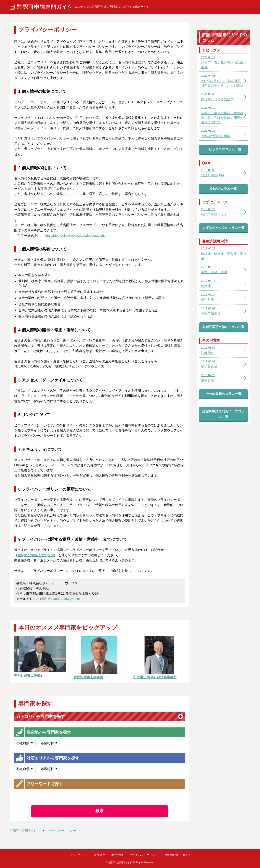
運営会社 (99, 855)
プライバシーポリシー (144, 855)
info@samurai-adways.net (36, 555)
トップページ (79, 855)
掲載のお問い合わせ (177, 855)
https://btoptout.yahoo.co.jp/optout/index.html (76, 236)
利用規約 (117, 855)
